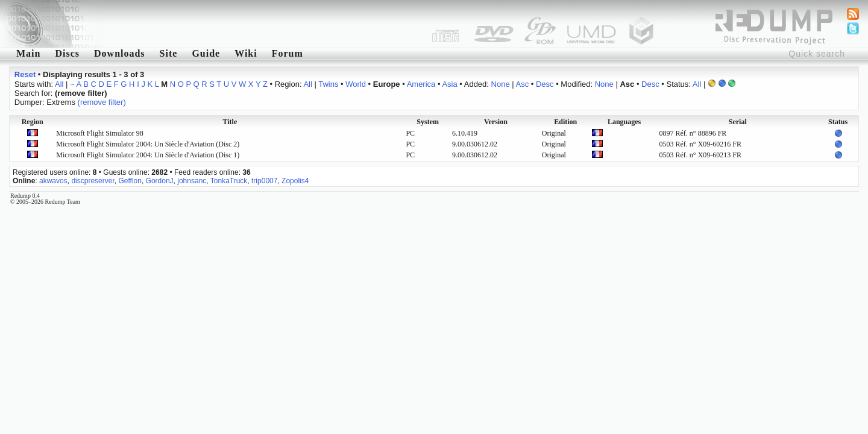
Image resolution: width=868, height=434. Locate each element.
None (501, 84)
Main (28, 53)
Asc (523, 84)
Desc (545, 84)
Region (33, 122)
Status (838, 122)
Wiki (246, 53)
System (428, 122)
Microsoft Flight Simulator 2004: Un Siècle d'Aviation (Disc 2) (148, 144)
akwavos (53, 181)
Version (496, 122)
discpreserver (93, 181)
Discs (67, 53)
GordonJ (160, 181)
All (59, 84)
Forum (288, 53)
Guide (206, 53)
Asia (449, 84)
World (356, 84)
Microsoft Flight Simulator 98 (99, 133)
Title (230, 122)
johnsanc (192, 181)
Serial (738, 122)
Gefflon (130, 181)
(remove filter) (102, 102)
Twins (328, 84)
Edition (565, 122)
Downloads (120, 53)
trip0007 (264, 181)
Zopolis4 (295, 181)
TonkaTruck (229, 181)
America (421, 84)
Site (169, 53)
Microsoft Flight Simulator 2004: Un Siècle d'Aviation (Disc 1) (148, 155)
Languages (624, 122)
